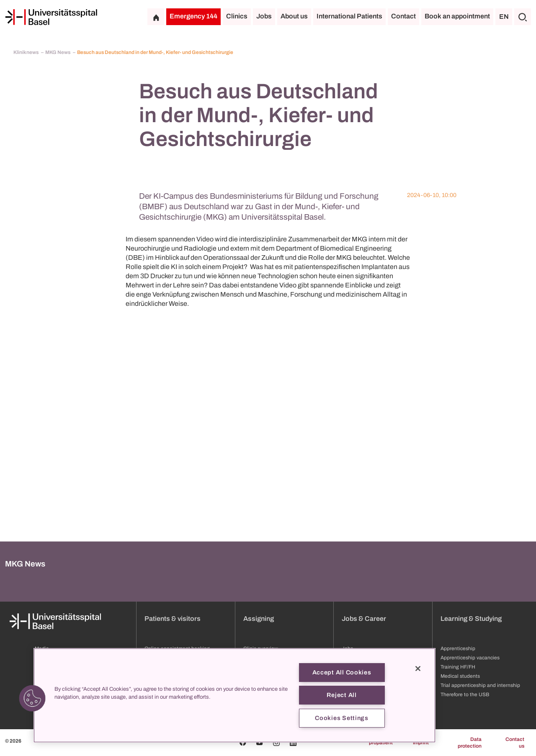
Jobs (264, 16)
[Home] (51, 17)
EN (504, 17)
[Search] (523, 17)
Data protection (470, 743)
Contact (403, 16)
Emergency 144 (193, 16)
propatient (381, 743)
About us (294, 16)
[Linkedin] (293, 743)
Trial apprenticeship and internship (480, 685)
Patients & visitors (173, 619)
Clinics (237, 16)
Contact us (515, 743)
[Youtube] (260, 743)
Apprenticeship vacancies (470, 658)
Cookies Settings (342, 718)
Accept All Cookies (342, 672)
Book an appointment (457, 16)
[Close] (418, 669)
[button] (32, 698)
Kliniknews (26, 52)
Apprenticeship (458, 648)
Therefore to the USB (465, 694)
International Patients (349, 16)
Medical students (460, 676)
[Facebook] (243, 743)
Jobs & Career (364, 619)
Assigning (259, 619)
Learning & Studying (471, 619)
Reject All (341, 695)
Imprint (421, 743)
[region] (234, 695)
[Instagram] (276, 743)
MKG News (58, 52)
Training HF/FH (458, 667)
